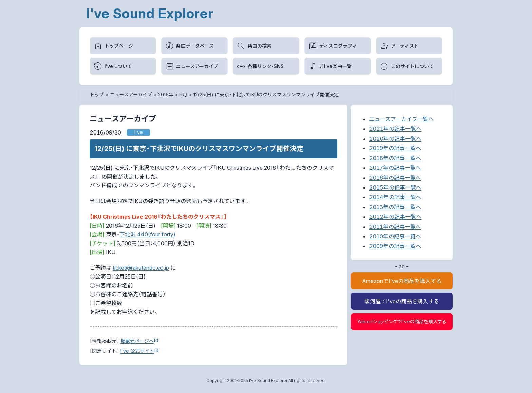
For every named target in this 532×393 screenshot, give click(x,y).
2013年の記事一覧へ (395, 207)
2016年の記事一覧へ (395, 178)
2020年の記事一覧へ (395, 139)
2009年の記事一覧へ (395, 246)
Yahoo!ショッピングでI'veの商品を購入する (402, 321)
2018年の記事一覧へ (395, 158)
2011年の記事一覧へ (395, 227)
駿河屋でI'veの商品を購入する (402, 301)
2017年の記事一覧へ (395, 168)
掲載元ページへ (137, 341)
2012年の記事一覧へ (395, 217)
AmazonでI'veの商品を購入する (402, 281)
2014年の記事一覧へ (395, 197)
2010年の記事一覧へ (395, 236)
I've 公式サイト (137, 351)
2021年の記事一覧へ (395, 129)
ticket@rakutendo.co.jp (141, 268)
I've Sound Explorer (150, 13)
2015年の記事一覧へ (395, 187)
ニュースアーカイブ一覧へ (401, 119)
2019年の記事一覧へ (395, 148)
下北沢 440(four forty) (147, 234)
